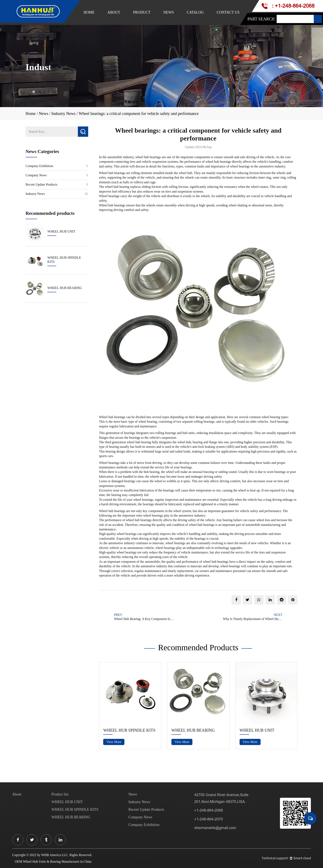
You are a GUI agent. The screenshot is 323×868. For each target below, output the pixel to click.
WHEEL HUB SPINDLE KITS (129, 730)
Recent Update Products (42, 184)
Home (89, 12)
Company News (36, 175)
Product (142, 12)
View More (114, 742)
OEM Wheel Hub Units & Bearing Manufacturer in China (53, 862)
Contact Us (228, 12)
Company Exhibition (39, 166)
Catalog (195, 12)
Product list (60, 794)
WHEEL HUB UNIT (257, 730)
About (114, 12)
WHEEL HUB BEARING (193, 730)
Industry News (64, 113)
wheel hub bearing (117, 187)
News (169, 12)
